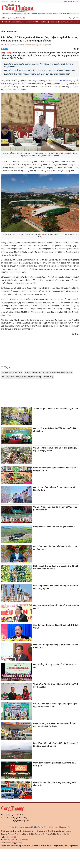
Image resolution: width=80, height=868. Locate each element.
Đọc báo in (53, 14)
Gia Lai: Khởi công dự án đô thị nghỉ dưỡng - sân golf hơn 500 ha (55, 508)
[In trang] (78, 49)
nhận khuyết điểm (8, 377)
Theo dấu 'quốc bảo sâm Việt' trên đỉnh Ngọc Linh (55, 409)
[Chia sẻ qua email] (75, 49)
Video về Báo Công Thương (34, 827)
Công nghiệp (55, 22)
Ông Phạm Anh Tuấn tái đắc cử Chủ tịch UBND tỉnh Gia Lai (56, 607)
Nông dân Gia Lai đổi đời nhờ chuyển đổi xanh (54, 527)
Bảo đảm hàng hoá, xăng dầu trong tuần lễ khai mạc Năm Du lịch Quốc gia (54, 725)
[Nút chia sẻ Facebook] (17, 49)
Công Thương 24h (18, 22)
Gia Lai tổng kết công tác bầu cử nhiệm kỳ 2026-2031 (55, 666)
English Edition (73, 2)
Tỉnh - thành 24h (9, 32)
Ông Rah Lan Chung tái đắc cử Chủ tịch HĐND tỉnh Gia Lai (56, 626)
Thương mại (45, 22)
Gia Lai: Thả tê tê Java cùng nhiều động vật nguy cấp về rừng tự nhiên (55, 449)
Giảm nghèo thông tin (67, 14)
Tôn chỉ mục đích (65, 827)
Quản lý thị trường (32, 22)
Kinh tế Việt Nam (24, 14)
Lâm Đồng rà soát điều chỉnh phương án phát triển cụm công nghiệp (56, 587)
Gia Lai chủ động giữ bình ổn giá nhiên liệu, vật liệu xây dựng (54, 489)
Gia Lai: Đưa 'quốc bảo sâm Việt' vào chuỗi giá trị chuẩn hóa (55, 430)
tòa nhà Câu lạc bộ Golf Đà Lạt (12, 372)
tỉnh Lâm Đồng (61, 80)
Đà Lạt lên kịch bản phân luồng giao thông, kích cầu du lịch (55, 784)
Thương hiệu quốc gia (40, 14)
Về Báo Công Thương (17, 827)
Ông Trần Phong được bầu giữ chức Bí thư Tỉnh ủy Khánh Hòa (56, 646)
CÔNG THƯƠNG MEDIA (9, 14)
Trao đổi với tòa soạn (51, 827)
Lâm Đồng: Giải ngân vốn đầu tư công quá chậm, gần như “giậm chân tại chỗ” (37, 74)
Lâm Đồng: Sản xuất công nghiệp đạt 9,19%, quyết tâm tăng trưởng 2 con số (56, 745)
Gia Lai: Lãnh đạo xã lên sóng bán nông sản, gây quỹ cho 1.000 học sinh (55, 705)
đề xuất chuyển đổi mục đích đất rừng (29, 377)
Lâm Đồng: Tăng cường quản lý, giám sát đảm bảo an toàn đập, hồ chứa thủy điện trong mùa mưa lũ (39, 65)
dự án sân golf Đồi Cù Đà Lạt (34, 372)
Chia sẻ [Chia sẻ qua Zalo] (5, 49)
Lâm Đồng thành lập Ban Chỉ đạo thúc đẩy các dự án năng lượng (55, 548)
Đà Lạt (57, 87)
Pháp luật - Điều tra (68, 22)
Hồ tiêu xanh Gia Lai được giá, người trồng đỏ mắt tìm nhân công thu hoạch (56, 567)
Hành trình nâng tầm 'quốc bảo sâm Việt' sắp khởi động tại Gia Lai (55, 469)
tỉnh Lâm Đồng (48, 377)
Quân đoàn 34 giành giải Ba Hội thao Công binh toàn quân (54, 764)
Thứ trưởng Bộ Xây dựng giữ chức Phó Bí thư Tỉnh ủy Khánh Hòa (56, 686)
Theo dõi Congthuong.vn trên (33, 45)
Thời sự (7, 22)
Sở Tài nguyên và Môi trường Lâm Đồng (59, 372)
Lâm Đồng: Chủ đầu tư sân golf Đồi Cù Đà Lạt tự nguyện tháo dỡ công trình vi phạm (40, 70)
